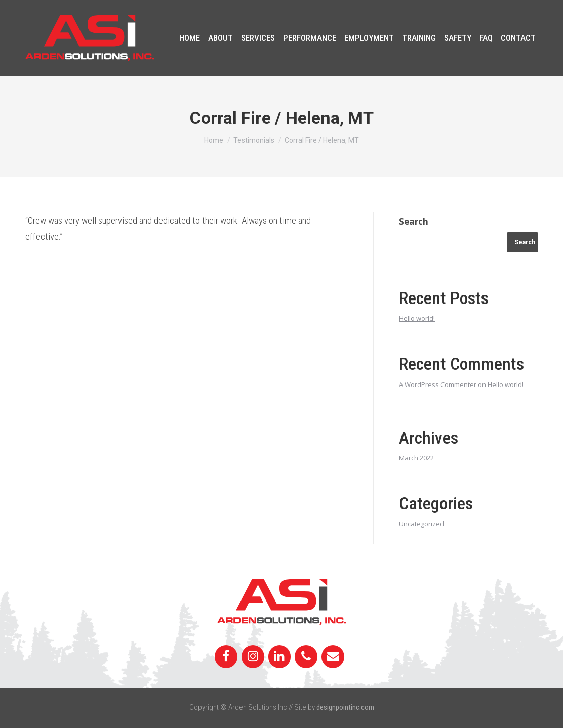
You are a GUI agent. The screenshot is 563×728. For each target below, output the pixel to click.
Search (414, 221)
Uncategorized (421, 524)
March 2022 (416, 458)
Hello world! (417, 318)
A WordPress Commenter (438, 384)
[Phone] (306, 657)
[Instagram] (253, 657)
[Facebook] (226, 657)
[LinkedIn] (280, 657)
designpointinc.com (345, 707)
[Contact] (333, 657)
